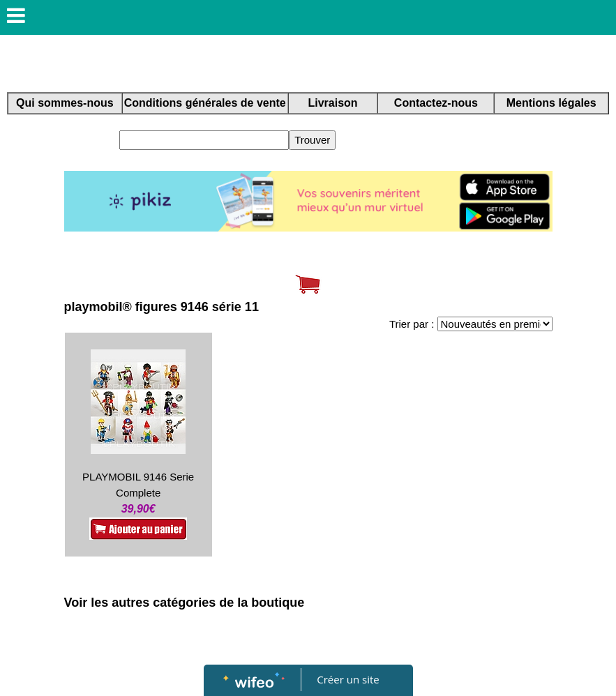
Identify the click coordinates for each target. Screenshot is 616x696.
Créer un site (348, 679)
